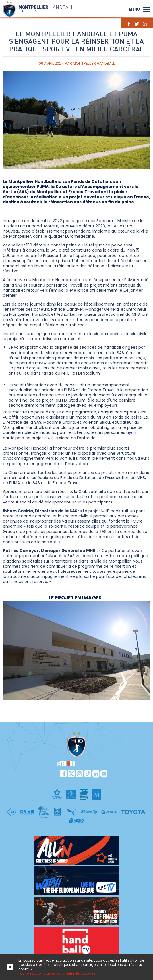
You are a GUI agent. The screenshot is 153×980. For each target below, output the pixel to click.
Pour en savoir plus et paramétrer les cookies (57, 973)
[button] (146, 9)
